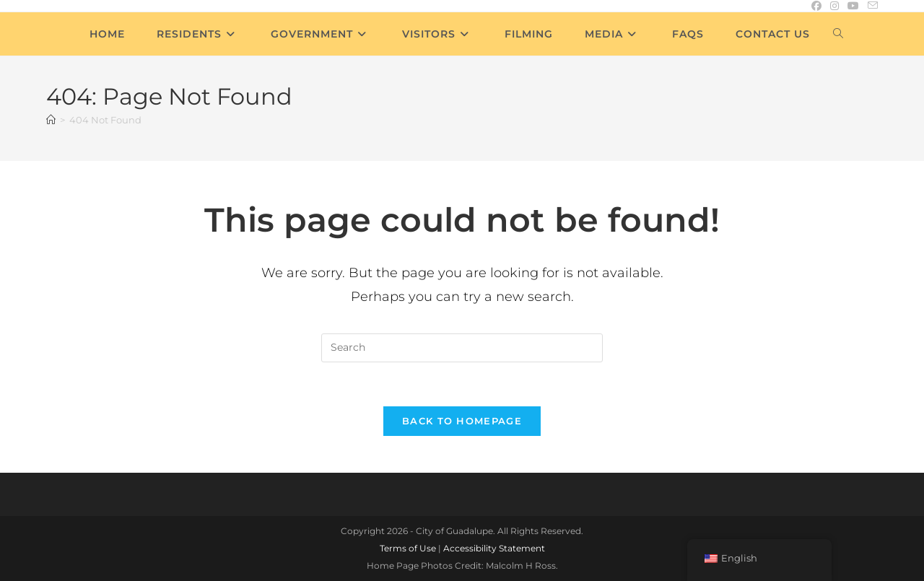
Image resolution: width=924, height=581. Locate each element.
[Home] (51, 120)
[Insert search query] (462, 348)
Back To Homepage (462, 421)
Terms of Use (408, 548)
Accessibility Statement (494, 548)
